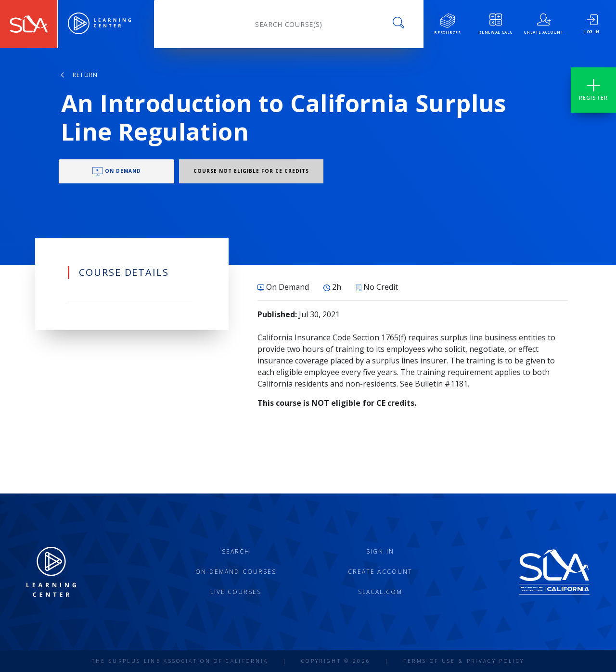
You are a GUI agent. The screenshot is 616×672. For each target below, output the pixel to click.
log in (592, 24)
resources (447, 24)
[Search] (289, 24)
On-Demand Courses (236, 572)
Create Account (380, 572)
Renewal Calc (495, 24)
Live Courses (236, 592)
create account (544, 24)
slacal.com (380, 592)
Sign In (380, 551)
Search (236, 551)
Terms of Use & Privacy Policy (464, 661)
